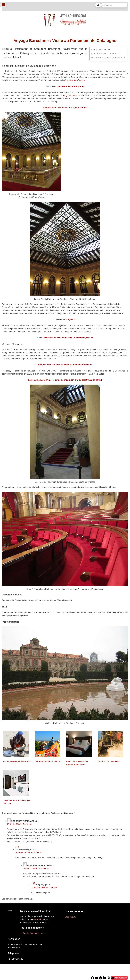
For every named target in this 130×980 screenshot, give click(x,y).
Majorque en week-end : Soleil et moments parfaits (68, 338)
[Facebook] (93, 978)
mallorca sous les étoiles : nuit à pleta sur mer (65, 108)
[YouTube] (97, 978)
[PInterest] (100, 978)
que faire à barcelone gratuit (70, 86)
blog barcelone (70, 96)
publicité (37, 919)
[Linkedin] (104, 978)
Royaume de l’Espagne (75, 80)
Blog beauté (70, 917)
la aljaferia (70, 319)
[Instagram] (108, 978)
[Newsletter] (119, 978)
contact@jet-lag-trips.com (31, 933)
